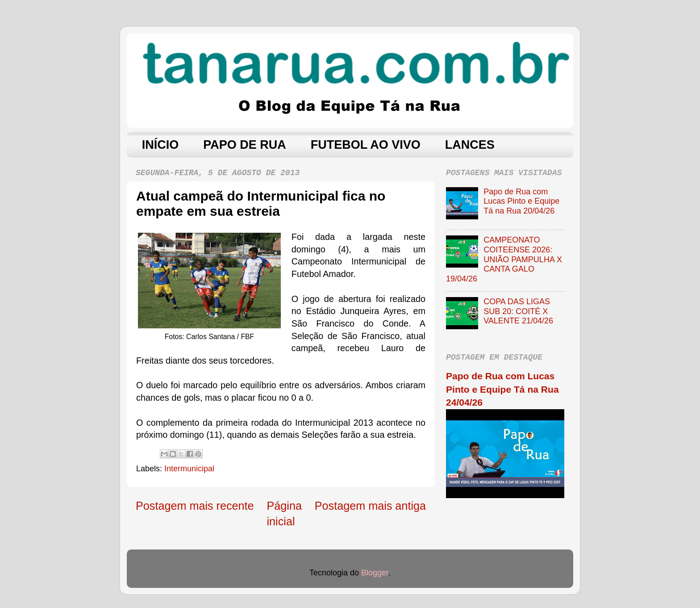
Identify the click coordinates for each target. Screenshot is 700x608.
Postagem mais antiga (370, 506)
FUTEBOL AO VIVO (366, 145)
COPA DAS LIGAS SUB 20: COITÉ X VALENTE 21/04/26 (518, 311)
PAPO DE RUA (245, 145)
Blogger (375, 573)
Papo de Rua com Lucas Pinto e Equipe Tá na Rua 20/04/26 (521, 201)
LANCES (470, 145)
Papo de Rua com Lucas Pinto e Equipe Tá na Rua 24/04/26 (502, 389)
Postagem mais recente (195, 506)
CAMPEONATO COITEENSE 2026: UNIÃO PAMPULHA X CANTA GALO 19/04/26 (504, 259)
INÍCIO (160, 145)
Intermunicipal (189, 469)
